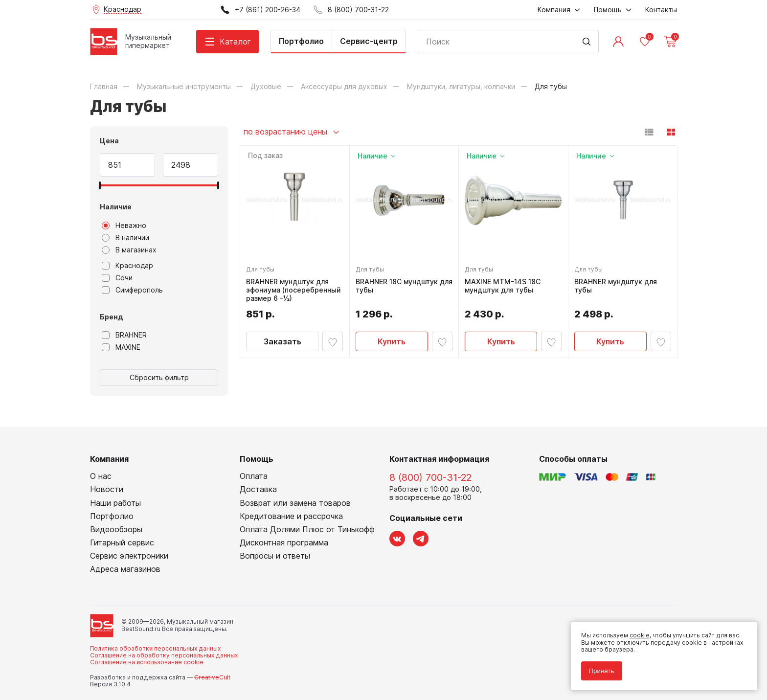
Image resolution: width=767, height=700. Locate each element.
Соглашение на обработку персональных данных (164, 655)
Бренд (112, 317)
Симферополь (132, 290)
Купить (392, 348)
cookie (636, 632)
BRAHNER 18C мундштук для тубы (399, 284)
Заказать (282, 348)
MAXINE (121, 347)
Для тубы (262, 267)
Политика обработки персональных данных (155, 648)
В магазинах (129, 250)
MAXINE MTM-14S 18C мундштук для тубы (505, 284)
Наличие (116, 207)
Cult (212, 677)
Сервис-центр (369, 41)
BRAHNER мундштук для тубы (618, 284)
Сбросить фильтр (159, 377)
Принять (598, 667)
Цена (109, 141)
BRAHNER (124, 335)
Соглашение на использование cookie (147, 662)
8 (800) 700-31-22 (430, 477)
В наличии (125, 238)
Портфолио (301, 41)
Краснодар (127, 266)
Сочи (117, 278)
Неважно (124, 226)
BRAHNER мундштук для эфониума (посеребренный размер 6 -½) (294, 292)
